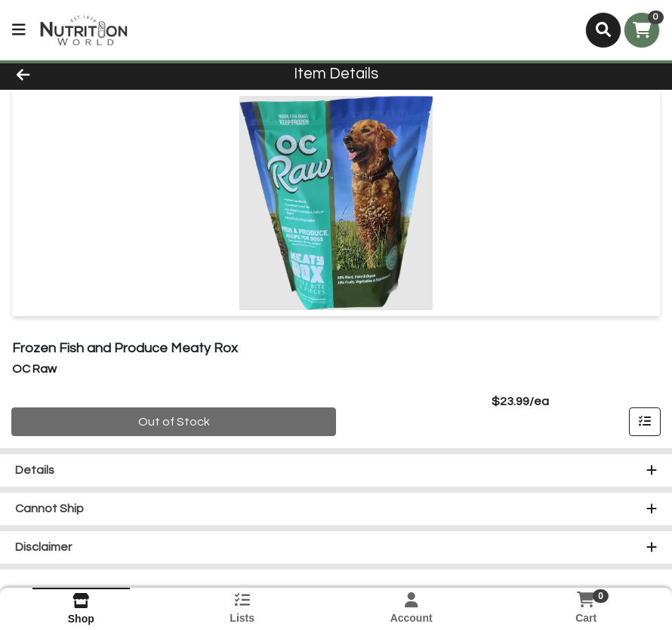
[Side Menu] (19, 30)
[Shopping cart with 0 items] (642, 30)
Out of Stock (174, 422)
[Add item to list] (645, 422)
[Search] (603, 30)
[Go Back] (93, 74)
